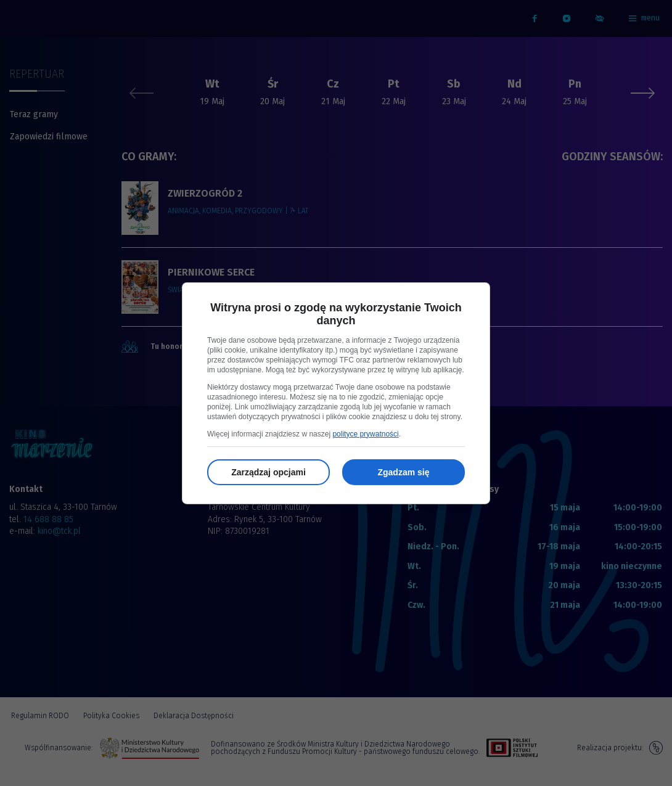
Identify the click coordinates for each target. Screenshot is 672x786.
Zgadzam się (403, 472)
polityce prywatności (365, 434)
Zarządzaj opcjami (268, 472)
